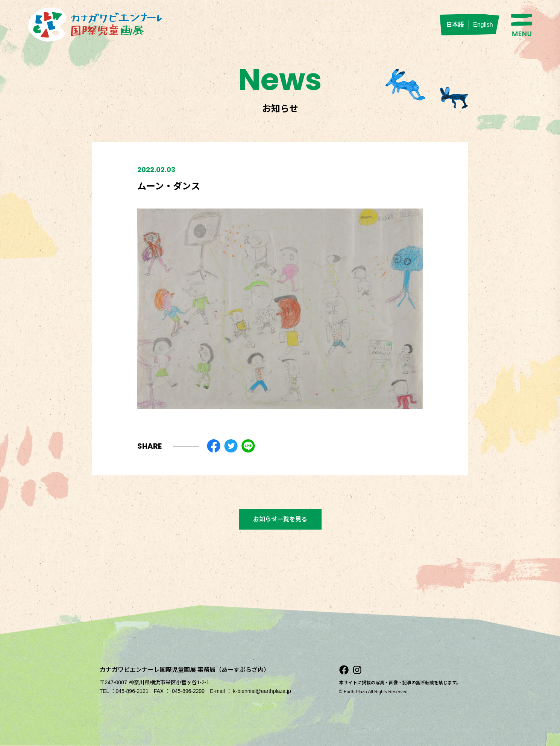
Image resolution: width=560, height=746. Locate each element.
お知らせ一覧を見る (280, 519)
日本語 (455, 25)
